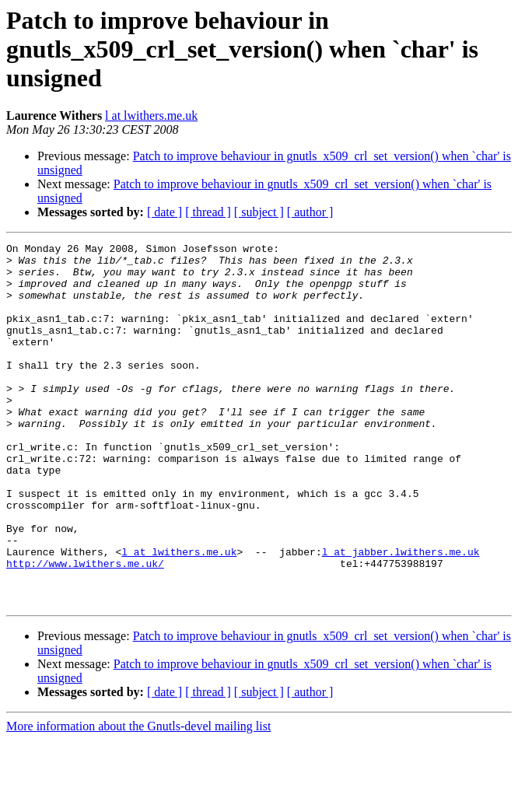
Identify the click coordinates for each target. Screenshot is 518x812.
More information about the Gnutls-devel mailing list (138, 798)
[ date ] (164, 212)
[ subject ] (259, 212)
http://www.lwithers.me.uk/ (85, 628)
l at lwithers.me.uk (151, 115)
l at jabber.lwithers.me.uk (401, 614)
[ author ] (310, 212)
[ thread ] (208, 212)
